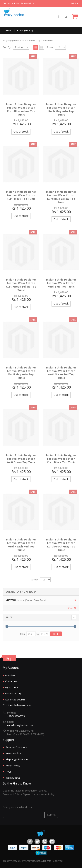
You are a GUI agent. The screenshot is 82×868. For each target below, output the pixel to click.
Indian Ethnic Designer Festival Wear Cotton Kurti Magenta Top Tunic (61, 109)
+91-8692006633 (16, 716)
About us (10, 675)
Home (9, 30)
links (73, 3)
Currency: (8, 3)
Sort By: (7, 47)
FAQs (9, 772)
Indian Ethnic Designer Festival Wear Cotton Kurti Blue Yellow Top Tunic (21, 109)
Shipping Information (17, 759)
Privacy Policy (13, 753)
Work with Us (13, 778)
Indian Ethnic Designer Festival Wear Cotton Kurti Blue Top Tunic (61, 283)
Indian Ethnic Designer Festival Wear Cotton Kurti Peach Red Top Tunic (21, 545)
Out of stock (21, 132)
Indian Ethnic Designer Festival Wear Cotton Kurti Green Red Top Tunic (61, 373)
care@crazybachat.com (20, 725)
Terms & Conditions (17, 747)
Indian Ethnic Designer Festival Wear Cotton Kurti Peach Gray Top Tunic (61, 545)
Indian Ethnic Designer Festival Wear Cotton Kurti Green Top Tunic (21, 459)
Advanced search (15, 700)
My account (12, 687)
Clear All (72, 608)
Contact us (11, 681)
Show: (50, 47)
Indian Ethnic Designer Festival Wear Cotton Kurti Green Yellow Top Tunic (21, 285)
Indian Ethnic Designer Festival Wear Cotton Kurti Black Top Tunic (21, 195)
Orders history (13, 693)
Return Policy (13, 766)
